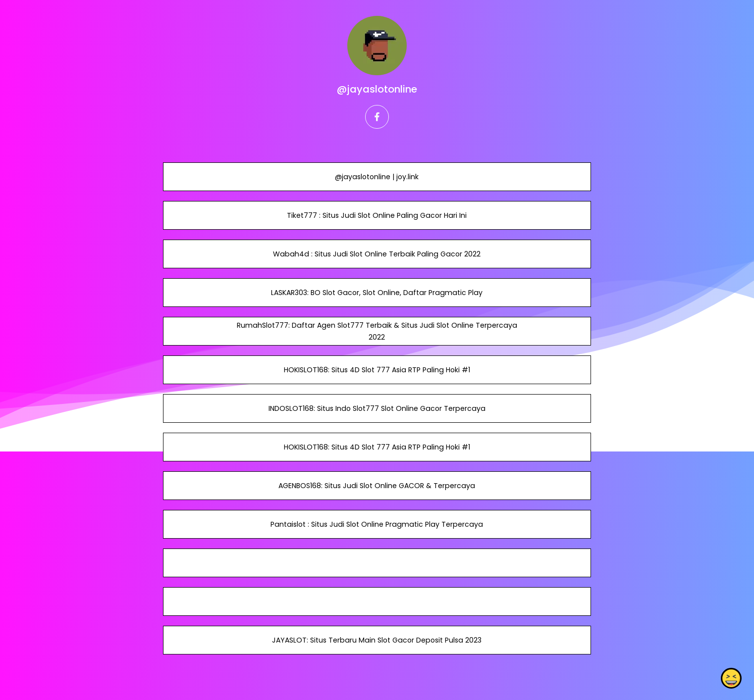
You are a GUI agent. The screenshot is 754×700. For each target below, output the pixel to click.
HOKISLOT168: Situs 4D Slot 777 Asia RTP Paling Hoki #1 (377, 370)
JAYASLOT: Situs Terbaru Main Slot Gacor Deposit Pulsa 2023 (377, 640)
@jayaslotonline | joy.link (377, 177)
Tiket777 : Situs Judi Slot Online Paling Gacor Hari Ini (377, 215)
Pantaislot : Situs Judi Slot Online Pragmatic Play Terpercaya (377, 524)
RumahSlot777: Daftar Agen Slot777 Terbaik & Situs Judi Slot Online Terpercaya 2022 (377, 331)
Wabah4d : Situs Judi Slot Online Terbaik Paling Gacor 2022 (377, 254)
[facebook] (377, 117)
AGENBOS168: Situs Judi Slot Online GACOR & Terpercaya (377, 486)
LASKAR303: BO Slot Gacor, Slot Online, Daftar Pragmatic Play (377, 293)
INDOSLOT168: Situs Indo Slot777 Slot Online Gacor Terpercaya (377, 408)
